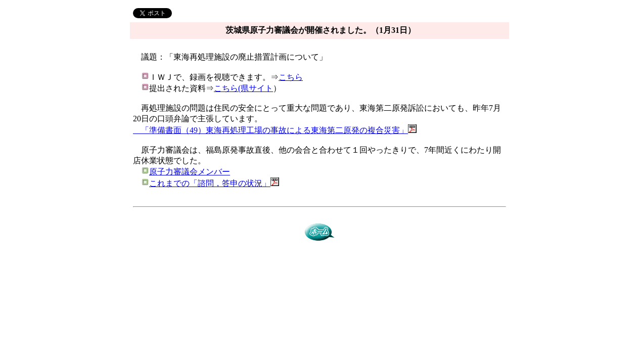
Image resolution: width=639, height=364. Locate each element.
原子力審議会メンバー (190, 172)
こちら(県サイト (243, 88)
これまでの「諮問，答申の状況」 (210, 183)
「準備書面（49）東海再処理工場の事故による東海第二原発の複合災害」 (270, 130)
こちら (291, 77)
